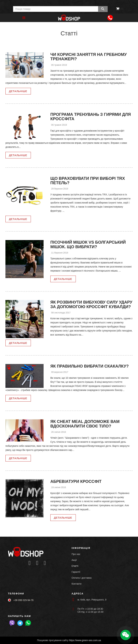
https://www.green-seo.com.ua (85, 640)
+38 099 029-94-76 (23, 600)
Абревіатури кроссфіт (76, 481)
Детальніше (18, 91)
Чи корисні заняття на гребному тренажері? (88, 57)
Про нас (76, 554)
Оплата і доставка (82, 578)
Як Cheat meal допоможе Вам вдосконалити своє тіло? (85, 424)
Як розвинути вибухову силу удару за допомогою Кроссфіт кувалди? (91, 304)
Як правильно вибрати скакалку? (90, 366)
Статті (75, 566)
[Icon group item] (30, 563)
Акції (74, 560)
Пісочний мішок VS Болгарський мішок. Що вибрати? (88, 244)
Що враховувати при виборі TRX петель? (88, 181)
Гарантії (76, 572)
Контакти (76, 584)
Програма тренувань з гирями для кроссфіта (91, 117)
